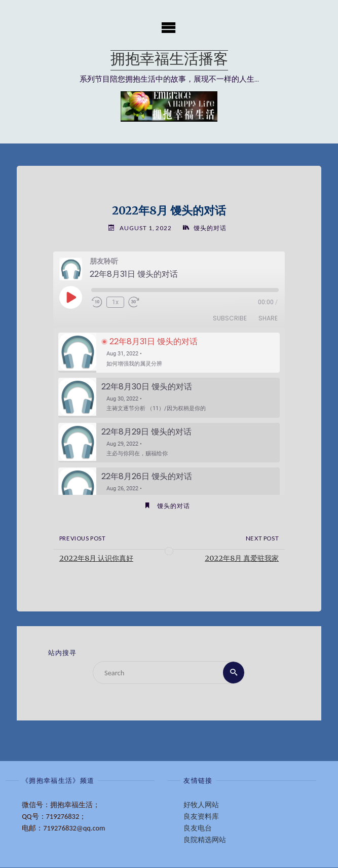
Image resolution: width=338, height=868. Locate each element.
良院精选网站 (205, 840)
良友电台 (198, 828)
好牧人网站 (201, 805)
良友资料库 (201, 816)
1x (115, 302)
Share (268, 319)
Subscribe (230, 319)
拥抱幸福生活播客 (169, 60)
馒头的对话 (210, 228)
